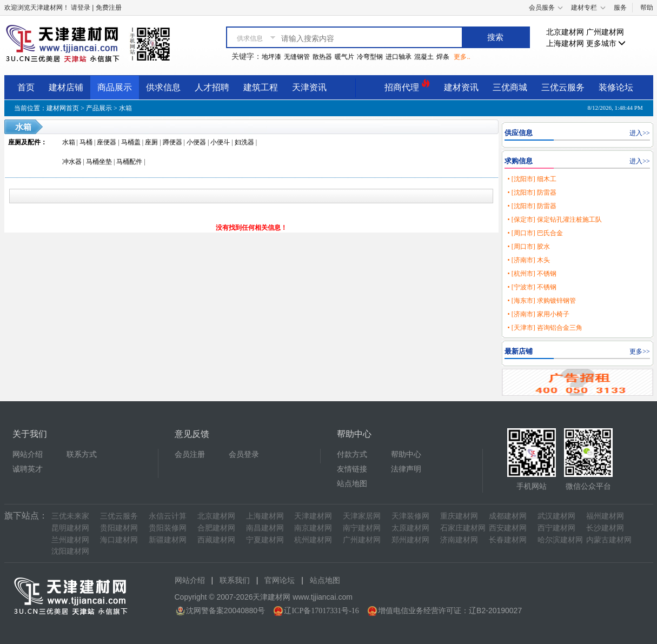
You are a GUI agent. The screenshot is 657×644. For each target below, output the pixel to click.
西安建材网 (508, 528)
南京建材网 (313, 528)
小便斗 (220, 142)
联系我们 (235, 580)
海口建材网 (119, 540)
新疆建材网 (168, 540)
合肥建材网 (216, 528)
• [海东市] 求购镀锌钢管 (541, 301)
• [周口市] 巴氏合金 (535, 233)
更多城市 (606, 44)
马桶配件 (129, 162)
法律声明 (406, 469)
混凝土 (424, 57)
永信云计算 (168, 516)
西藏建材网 (216, 540)
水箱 (125, 108)
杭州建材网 (313, 540)
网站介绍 (28, 454)
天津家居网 (362, 516)
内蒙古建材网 (609, 540)
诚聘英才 (28, 469)
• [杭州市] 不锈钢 (532, 274)
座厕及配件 (24, 142)
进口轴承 (399, 57)
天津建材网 (313, 516)
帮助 (647, 8)
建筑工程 (261, 87)
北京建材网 (565, 32)
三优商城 (510, 87)
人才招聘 (212, 87)
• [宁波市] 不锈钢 (532, 287)
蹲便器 (172, 142)
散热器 (322, 57)
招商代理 (407, 86)
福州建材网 (605, 516)
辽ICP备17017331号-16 (321, 611)
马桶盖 (131, 142)
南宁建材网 (362, 528)
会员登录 (244, 454)
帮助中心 (406, 454)
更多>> (640, 351)
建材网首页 (63, 108)
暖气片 (344, 57)
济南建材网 (459, 540)
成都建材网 (508, 516)
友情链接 (352, 469)
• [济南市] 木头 (528, 260)
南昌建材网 (265, 528)
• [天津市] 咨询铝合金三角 (545, 328)
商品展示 (115, 87)
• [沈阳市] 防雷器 (532, 192)
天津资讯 (309, 87)
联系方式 (82, 454)
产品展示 (99, 108)
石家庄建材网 (463, 528)
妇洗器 (244, 142)
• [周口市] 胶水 (528, 247)
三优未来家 (70, 516)
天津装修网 (410, 516)
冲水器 (72, 162)
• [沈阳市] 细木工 (532, 179)
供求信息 (163, 87)
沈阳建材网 (70, 551)
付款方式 (352, 454)
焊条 (443, 57)
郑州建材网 (410, 540)
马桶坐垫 (99, 162)
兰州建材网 (70, 540)
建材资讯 (461, 87)
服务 (620, 8)
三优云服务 (563, 87)
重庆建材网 (459, 516)
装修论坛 (616, 87)
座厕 (151, 142)
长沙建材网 (605, 528)
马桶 (86, 142)
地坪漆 (271, 57)
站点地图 (352, 484)
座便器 (107, 142)
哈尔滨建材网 (560, 540)
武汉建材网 (556, 516)
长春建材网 (508, 540)
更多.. (462, 57)
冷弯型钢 (370, 57)
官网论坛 (280, 580)
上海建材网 (565, 44)
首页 (26, 87)
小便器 (196, 142)
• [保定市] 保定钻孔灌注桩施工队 (554, 220)
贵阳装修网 (168, 528)
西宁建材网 (556, 528)
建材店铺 (66, 87)
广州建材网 (605, 32)
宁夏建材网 (265, 540)
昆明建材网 (70, 528)
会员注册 (190, 454)
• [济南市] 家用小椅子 (538, 314)
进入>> (640, 133)
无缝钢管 (297, 57)
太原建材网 (410, 528)
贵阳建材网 (119, 528)
